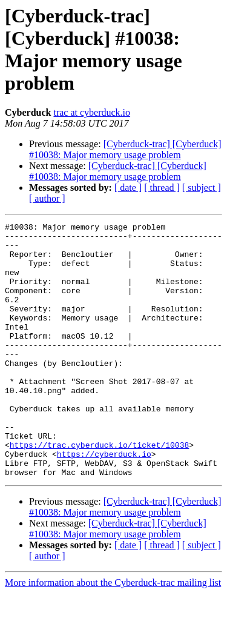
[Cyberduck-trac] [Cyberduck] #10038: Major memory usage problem (125, 149)
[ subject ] (202, 188)
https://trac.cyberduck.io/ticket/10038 (99, 490)
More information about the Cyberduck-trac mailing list (113, 633)
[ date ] (128, 188)
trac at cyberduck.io (92, 112)
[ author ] (47, 198)
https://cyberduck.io (104, 501)
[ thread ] (162, 188)
